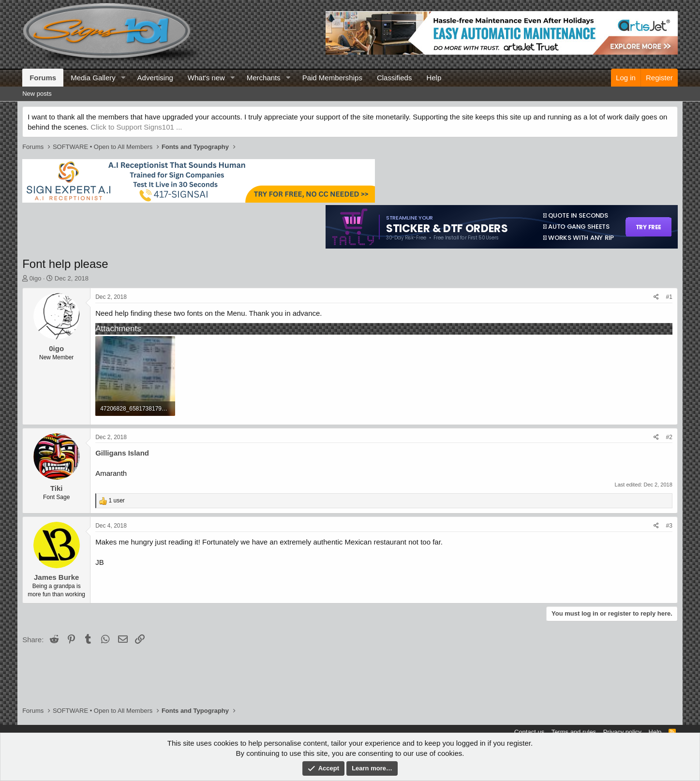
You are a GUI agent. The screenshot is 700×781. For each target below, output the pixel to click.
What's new (206, 78)
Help (434, 78)
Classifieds (395, 78)
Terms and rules (574, 732)
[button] (123, 78)
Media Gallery (93, 78)
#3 (669, 526)
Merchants (264, 78)
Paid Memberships (332, 78)
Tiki (57, 488)
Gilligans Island (122, 453)
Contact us (529, 732)
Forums (43, 78)
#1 (669, 297)
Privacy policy (622, 732)
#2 (669, 437)
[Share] (656, 297)
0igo (36, 278)
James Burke (56, 577)
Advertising (155, 78)
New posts (37, 94)
